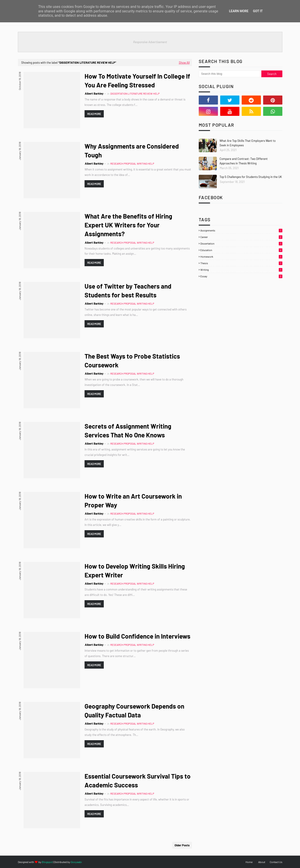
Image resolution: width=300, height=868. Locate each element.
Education (241, 250)
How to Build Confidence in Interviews (137, 636)
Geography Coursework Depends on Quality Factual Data (134, 710)
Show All (184, 63)
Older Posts (182, 845)
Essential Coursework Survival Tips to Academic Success (138, 780)
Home (249, 862)
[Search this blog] (230, 74)
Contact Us (276, 862)
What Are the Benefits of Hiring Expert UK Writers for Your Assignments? (128, 225)
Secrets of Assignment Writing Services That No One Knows (128, 430)
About (262, 862)
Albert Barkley (94, 93)
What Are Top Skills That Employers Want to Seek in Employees (248, 143)
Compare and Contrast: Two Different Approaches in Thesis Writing (244, 161)
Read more (94, 114)
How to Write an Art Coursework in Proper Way (133, 500)
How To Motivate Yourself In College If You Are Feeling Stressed (137, 80)
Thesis (241, 263)
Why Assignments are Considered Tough (132, 150)
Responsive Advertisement (150, 42)
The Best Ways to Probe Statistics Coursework (132, 360)
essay (241, 276)
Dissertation (241, 243)
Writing (241, 270)
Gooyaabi (76, 862)
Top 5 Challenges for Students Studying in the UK (251, 177)
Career (241, 237)
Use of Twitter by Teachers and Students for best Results (128, 290)
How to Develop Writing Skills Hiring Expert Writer (135, 570)
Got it (258, 11)
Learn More (239, 11)
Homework (241, 257)
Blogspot (47, 862)
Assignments (241, 230)
